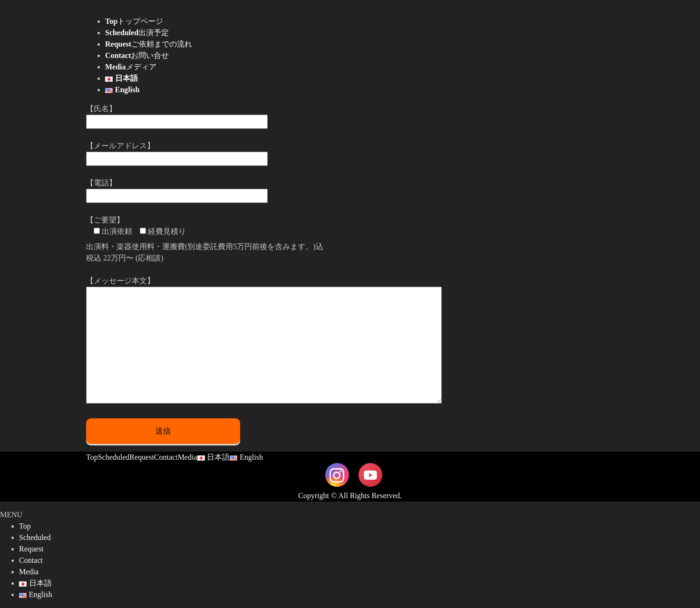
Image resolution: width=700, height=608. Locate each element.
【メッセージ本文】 (264, 341)
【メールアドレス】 (177, 152)
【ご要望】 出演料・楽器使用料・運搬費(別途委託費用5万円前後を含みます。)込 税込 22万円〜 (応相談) (205, 239)
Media (188, 457)
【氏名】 (177, 115)
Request (142, 457)
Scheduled (114, 457)
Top (92, 457)
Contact (166, 457)
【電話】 (177, 189)
